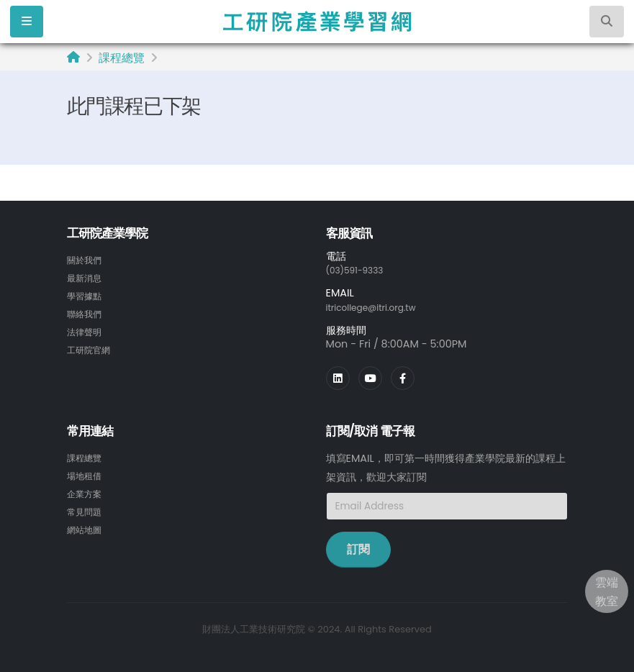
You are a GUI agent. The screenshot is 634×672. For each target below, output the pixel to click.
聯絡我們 (87, 312)
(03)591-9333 (361, 270)
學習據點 (87, 294)
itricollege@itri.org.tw (380, 307)
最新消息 (87, 277)
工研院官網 (92, 346)
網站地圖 (87, 525)
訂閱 (358, 548)
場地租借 (87, 473)
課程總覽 (122, 58)
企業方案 (87, 491)
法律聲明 (87, 329)
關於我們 (87, 260)
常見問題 (87, 508)
